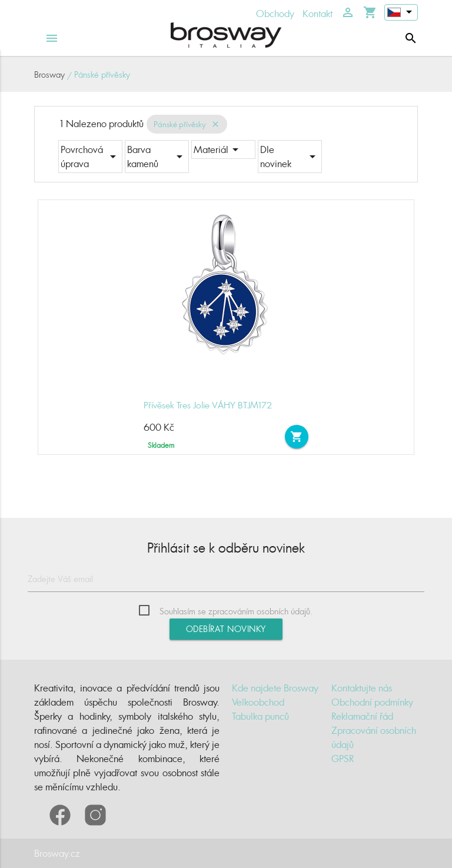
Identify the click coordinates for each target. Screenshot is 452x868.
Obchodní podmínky (372, 702)
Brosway (49, 74)
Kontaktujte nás (362, 688)
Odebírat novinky (226, 629)
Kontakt (318, 14)
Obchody (275, 14)
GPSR (343, 759)
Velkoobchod (258, 702)
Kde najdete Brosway (275, 688)
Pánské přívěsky (180, 124)
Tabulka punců (260, 716)
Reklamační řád (362, 716)
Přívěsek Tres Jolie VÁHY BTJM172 (208, 405)
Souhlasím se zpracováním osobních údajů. (236, 611)
